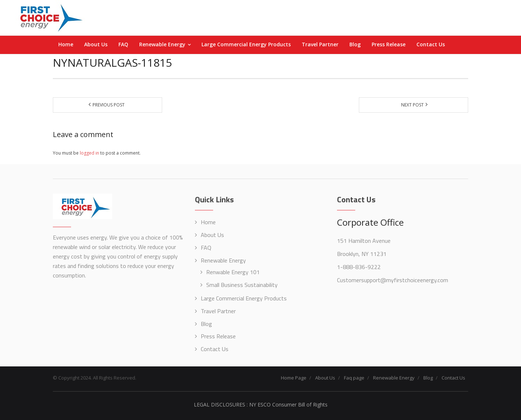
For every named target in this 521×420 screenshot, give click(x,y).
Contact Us (215, 349)
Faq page (354, 378)
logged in (89, 153)
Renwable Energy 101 (233, 272)
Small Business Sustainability (242, 285)
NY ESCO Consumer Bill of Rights (288, 405)
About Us (212, 235)
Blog (206, 324)
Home (208, 222)
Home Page (294, 378)
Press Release (218, 336)
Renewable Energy (223, 260)
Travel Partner (218, 311)
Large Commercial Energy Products (244, 298)
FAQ (206, 248)
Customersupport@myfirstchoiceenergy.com (393, 280)
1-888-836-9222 (359, 267)
